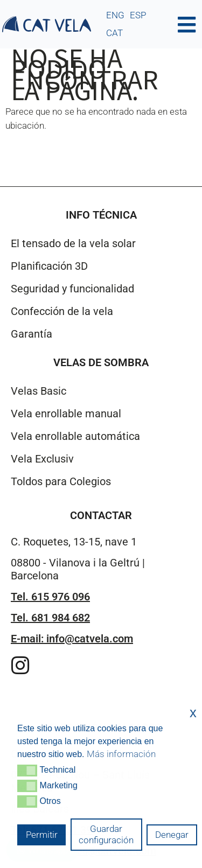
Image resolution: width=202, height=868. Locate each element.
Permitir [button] (42, 835)
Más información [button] (121, 754)
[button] (27, 771)
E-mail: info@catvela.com (72, 639)
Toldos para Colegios (61, 481)
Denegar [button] (172, 835)
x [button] (193, 713)
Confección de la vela (62, 311)
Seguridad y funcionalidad (72, 289)
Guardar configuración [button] (106, 834)
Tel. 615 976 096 (50, 597)
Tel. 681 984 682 (50, 618)
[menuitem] (115, 15)
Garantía (32, 334)
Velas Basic (39, 391)
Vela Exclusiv (42, 459)
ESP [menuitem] (138, 15)
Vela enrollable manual (66, 414)
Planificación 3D (49, 266)
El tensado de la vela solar (73, 243)
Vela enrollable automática (75, 436)
